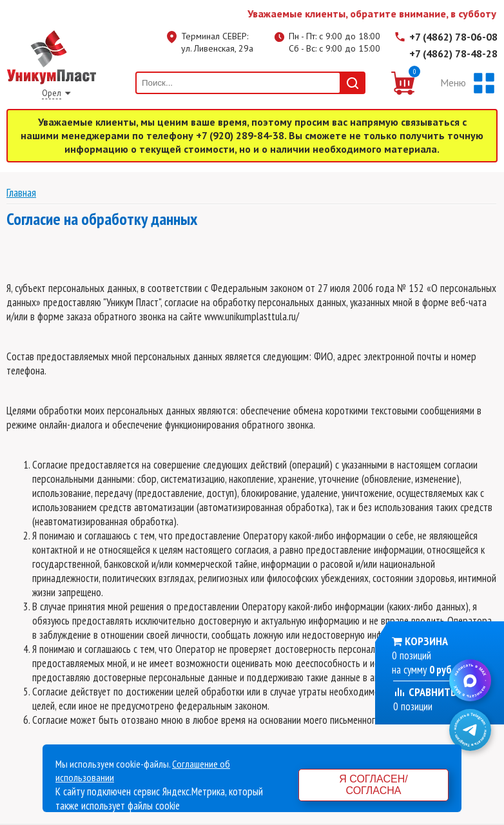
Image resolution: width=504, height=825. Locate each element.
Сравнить (425, 692)
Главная (21, 192)
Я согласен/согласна (373, 785)
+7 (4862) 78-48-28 (453, 53)
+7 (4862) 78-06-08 (453, 37)
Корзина (426, 641)
